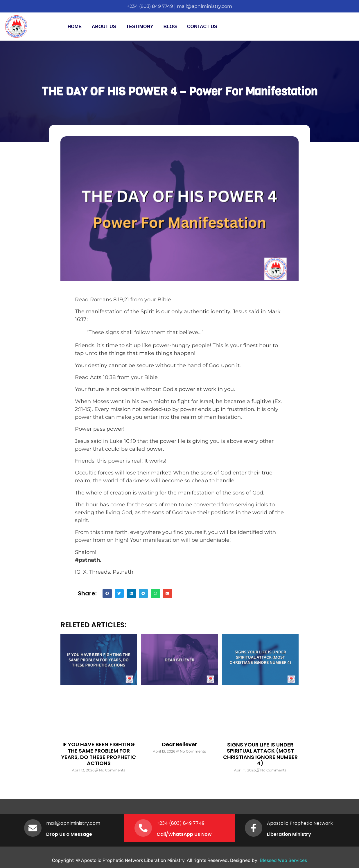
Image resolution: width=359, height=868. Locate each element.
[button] (107, 594)
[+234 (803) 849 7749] (143, 828)
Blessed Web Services (283, 860)
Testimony (140, 27)
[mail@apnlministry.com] (33, 828)
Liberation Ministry (289, 834)
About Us (104, 27)
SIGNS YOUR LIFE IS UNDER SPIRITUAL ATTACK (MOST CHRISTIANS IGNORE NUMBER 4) (260, 754)
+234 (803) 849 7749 (150, 6)
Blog (170, 27)
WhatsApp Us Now (190, 834)
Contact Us (202, 27)
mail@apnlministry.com (204, 6)
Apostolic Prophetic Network (300, 823)
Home (75, 27)
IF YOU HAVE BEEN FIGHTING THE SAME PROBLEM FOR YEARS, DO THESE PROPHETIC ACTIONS (99, 754)
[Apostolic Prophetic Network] (254, 828)
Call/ (162, 834)
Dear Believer (179, 744)
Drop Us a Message (69, 834)
